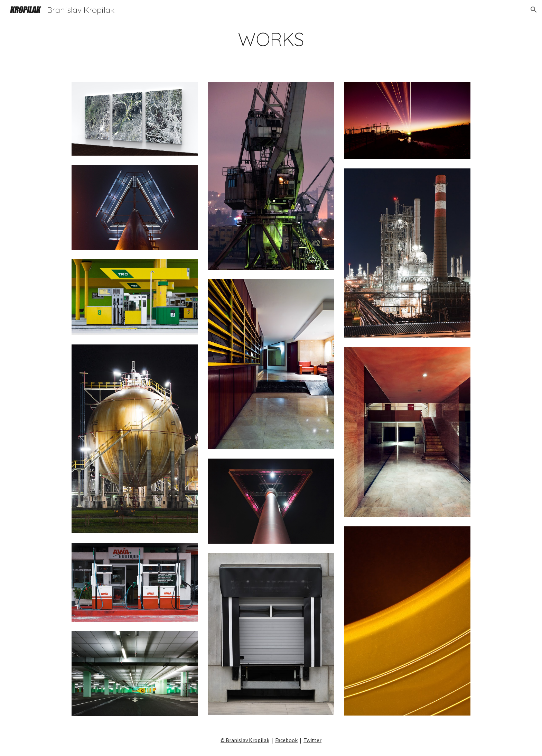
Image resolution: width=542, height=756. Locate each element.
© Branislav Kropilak (245, 740)
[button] (534, 10)
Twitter (312, 740)
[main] (271, 39)
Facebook (286, 740)
